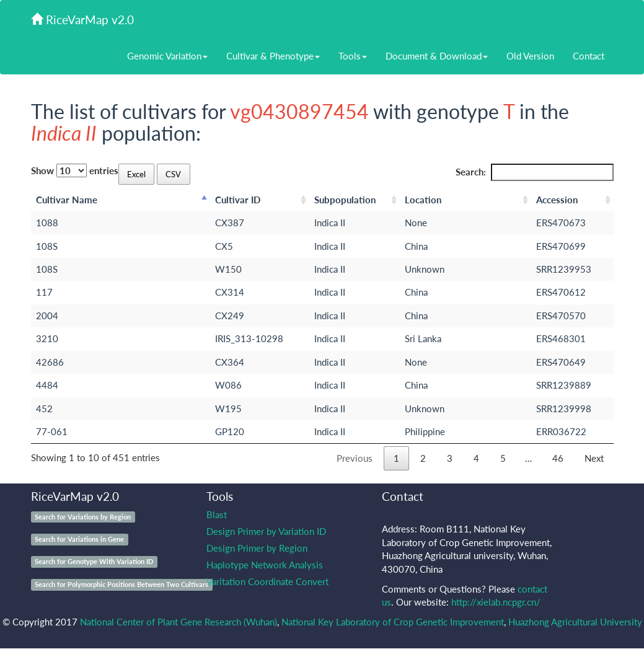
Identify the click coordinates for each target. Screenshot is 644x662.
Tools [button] (353, 56)
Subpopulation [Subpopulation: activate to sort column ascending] (345, 200)
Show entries (75, 170)
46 (558, 458)
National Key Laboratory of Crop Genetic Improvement (393, 622)
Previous (355, 458)
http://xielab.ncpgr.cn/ (496, 602)
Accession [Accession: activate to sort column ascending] (557, 200)
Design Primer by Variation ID (266, 531)
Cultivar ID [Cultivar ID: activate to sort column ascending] (238, 200)
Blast (217, 514)
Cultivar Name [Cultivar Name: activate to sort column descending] (67, 200)
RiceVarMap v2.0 (82, 20)
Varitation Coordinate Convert (267, 581)
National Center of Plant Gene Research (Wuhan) (179, 622)
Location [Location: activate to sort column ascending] (423, 200)
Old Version (530, 56)
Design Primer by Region (257, 548)
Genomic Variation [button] (167, 56)
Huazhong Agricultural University (575, 622)
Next (594, 458)
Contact (589, 56)
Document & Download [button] (437, 56)
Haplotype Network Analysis (265, 565)
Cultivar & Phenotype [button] (273, 56)
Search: (535, 172)
